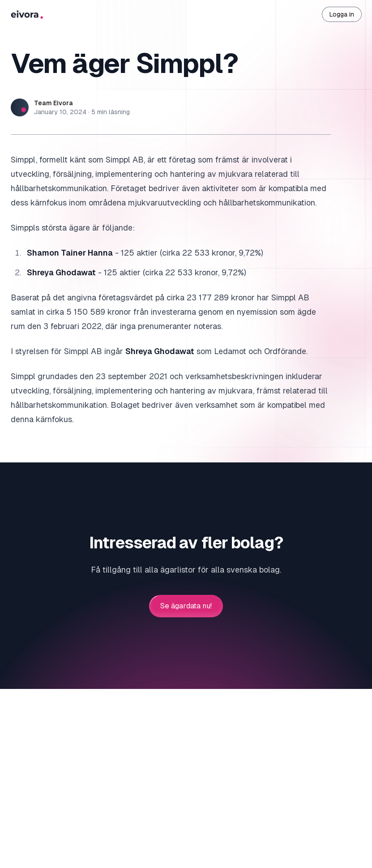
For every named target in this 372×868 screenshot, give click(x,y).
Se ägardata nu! (186, 606)
